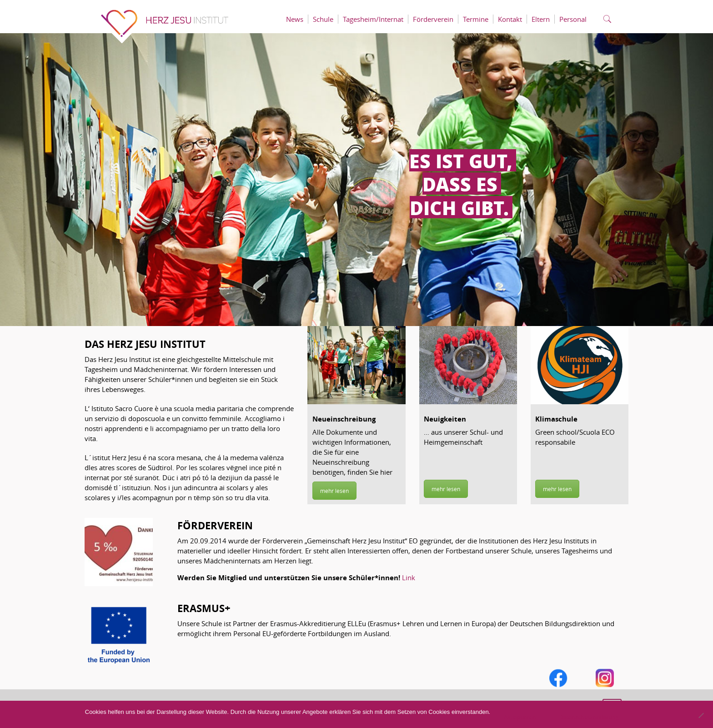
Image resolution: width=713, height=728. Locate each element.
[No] (701, 715)
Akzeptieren (520, 717)
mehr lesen (334, 491)
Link (409, 577)
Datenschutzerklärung (589, 717)
